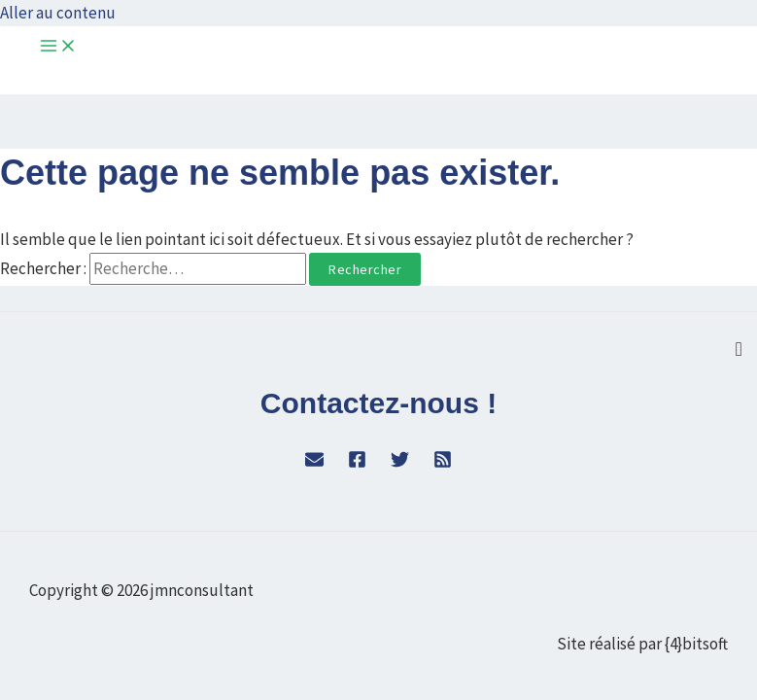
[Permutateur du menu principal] (58, 47)
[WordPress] (314, 463)
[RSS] (443, 463)
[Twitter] (400, 463)
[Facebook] (357, 463)
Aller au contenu (58, 13)
